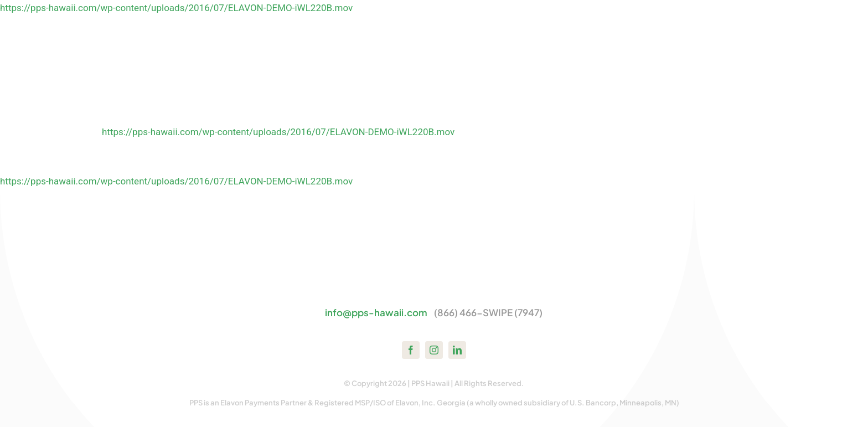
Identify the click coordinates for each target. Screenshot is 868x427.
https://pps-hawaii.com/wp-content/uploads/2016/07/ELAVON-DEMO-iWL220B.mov (176, 8)
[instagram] (434, 350)
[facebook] (411, 350)
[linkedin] (457, 350)
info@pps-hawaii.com (376, 312)
